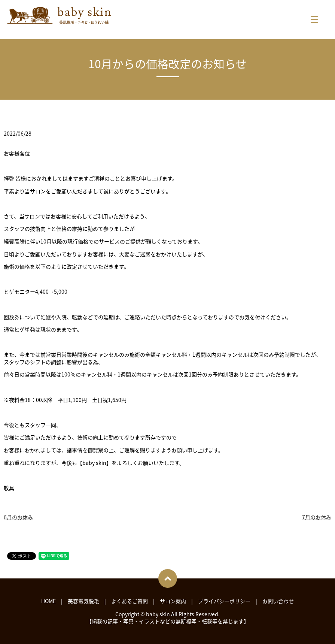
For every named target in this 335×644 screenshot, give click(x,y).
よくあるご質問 (130, 601)
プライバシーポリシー (224, 601)
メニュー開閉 (314, 19)
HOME (48, 601)
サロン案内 (173, 601)
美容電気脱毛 (83, 601)
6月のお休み (18, 517)
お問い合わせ (278, 601)
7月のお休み (317, 517)
